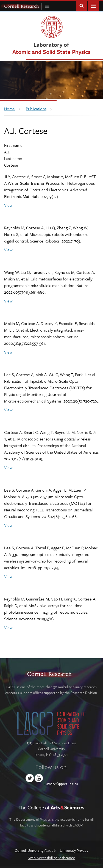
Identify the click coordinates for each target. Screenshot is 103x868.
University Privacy (74, 850)
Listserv (50, 784)
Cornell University (29, 850)
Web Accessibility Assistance (52, 858)
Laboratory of (51, 48)
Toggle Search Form (82, 5)
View (8, 205)
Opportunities (67, 784)
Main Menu (93, 5)
